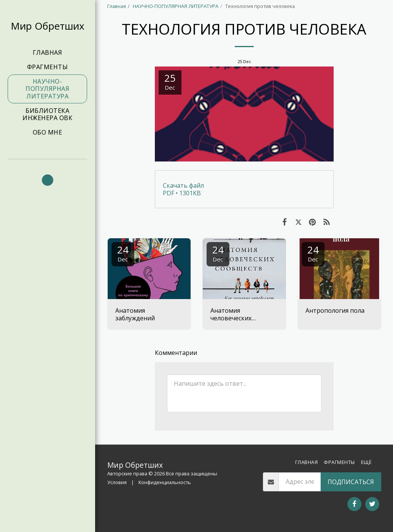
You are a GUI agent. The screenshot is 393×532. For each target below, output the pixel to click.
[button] (48, 180)
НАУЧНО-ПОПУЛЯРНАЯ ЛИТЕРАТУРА (176, 6)
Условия (117, 482)
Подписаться (351, 482)
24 (123, 253)
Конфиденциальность (165, 482)
